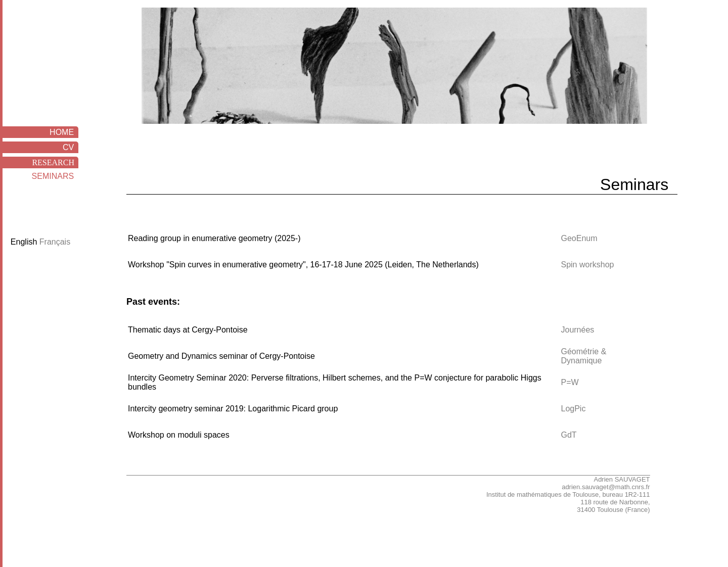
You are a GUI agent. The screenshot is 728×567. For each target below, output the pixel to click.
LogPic (573, 409)
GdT (568, 435)
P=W (570, 382)
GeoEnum (579, 238)
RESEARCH (55, 162)
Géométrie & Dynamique (583, 356)
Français (55, 242)
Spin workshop (587, 265)
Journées (577, 330)
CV (71, 147)
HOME (64, 132)
